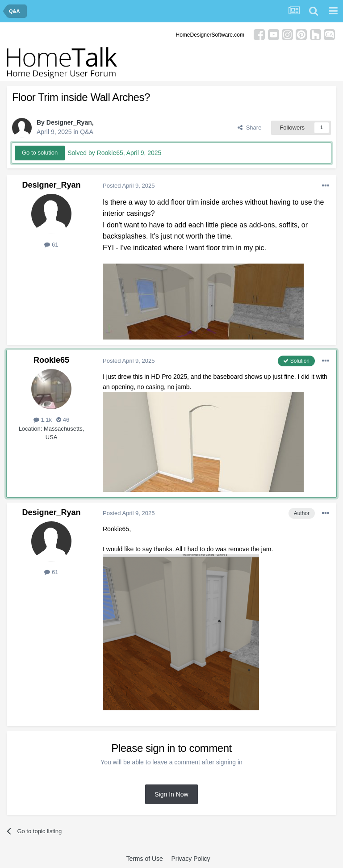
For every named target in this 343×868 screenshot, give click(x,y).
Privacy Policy (190, 859)
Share (249, 128)
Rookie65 (51, 360)
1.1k (43, 420)
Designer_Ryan (69, 122)
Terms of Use (144, 859)
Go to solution (40, 153)
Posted (129, 186)
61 (51, 245)
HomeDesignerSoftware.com (210, 35)
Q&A (87, 132)
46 (63, 420)
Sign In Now (171, 794)
